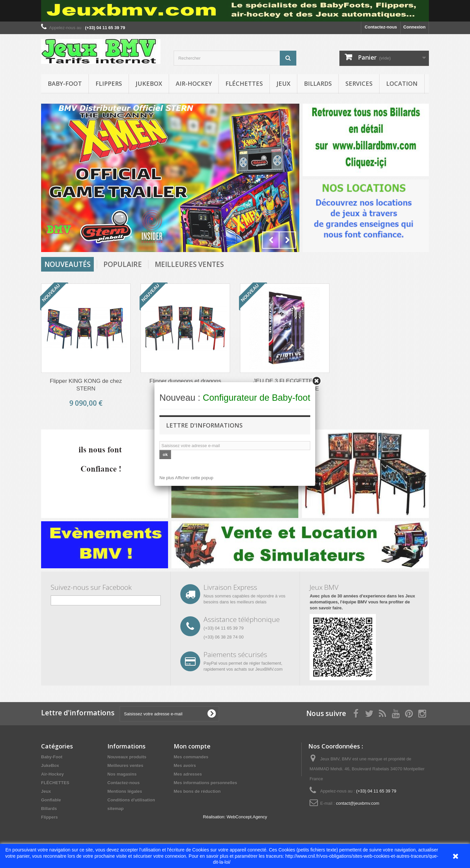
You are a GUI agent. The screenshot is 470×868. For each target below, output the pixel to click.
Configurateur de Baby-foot (257, 398)
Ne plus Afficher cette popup (186, 478)
